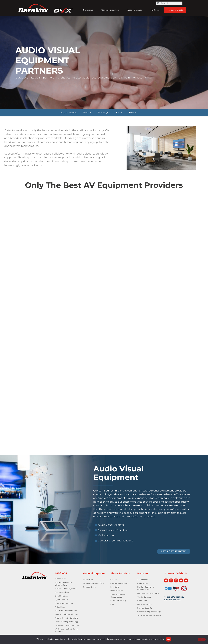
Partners (156, 10)
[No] (202, 639)
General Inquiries (111, 10)
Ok (169, 639)
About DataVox (135, 10)
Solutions (89, 10)
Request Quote (176, 10)
